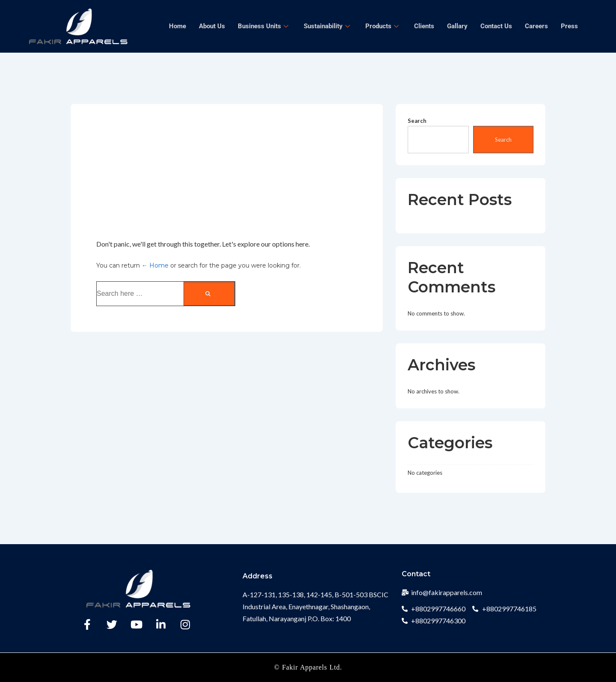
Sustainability (327, 26)
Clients (424, 26)
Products (382, 26)
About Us (212, 26)
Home (178, 26)
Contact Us (496, 26)
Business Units (263, 26)
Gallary (457, 26)
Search (417, 121)
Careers (536, 26)
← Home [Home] (155, 265)
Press (569, 26)
